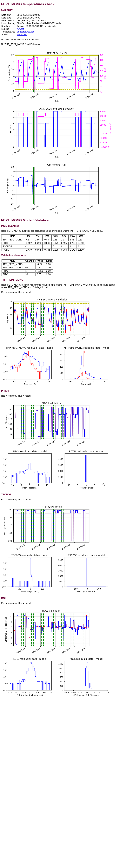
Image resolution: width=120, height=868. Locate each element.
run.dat (20, 29)
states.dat (22, 35)
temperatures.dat (25, 32)
